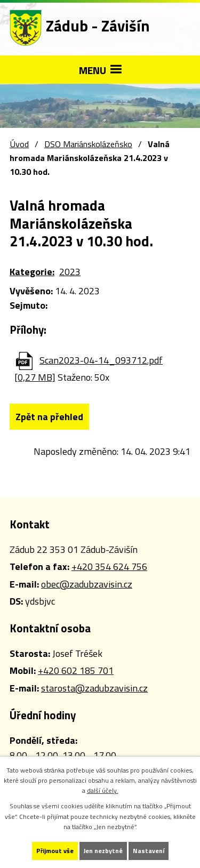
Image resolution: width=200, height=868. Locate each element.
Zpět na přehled (49, 417)
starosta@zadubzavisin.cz (94, 688)
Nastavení (149, 851)
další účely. (103, 790)
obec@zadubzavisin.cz (87, 584)
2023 (70, 272)
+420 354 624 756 (109, 566)
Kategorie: (32, 272)
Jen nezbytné (103, 851)
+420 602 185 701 (76, 670)
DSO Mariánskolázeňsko (88, 144)
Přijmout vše (55, 851)
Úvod (19, 144)
